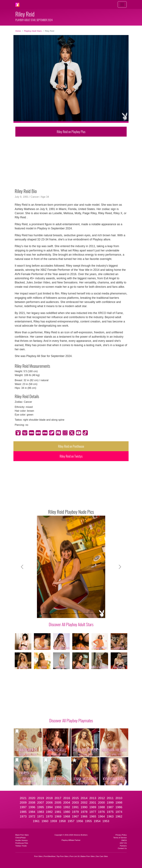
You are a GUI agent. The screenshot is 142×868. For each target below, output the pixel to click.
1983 (41, 812)
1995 (41, 807)
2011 (110, 798)
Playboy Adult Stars (33, 31)
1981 (58, 812)
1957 (71, 821)
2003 (75, 803)
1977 (93, 812)
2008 (32, 803)
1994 (49, 807)
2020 (32, 798)
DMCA (124, 840)
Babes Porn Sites (88, 856)
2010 (119, 798)
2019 (41, 798)
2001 (93, 803)
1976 (101, 812)
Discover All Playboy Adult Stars (71, 624)
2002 (84, 803)
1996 (32, 807)
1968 (67, 816)
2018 (49, 798)
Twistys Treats (21, 846)
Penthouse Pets (22, 843)
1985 (23, 812)
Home (18, 31)
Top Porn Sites (62, 856)
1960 (45, 821)
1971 (41, 816)
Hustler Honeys (21, 840)
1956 (80, 821)
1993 (58, 807)
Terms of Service (120, 838)
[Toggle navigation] (122, 4)
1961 (36, 821)
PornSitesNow (49, 856)
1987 (110, 807)
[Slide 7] (80, 614)
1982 (49, 812)
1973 (23, 816)
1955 (88, 821)
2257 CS (123, 843)
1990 (84, 807)
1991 (75, 807)
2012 (101, 798)
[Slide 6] (74, 614)
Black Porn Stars (22, 835)
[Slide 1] (45, 614)
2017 (58, 798)
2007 (41, 803)
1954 (97, 821)
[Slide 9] (91, 614)
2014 (84, 798)
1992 (67, 807)
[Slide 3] (57, 614)
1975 (110, 812)
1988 (101, 807)
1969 (58, 816)
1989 (93, 807)
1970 (49, 816)
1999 (110, 803)
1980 (67, 812)
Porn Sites (38, 856)
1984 (32, 812)
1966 (84, 816)
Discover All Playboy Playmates (71, 720)
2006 (49, 803)
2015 (75, 798)
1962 (119, 816)
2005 (58, 803)
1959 (54, 821)
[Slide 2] (51, 614)
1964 (101, 816)
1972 (32, 816)
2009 (23, 803)
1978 (84, 812)
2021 (23, 798)
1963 (110, 816)
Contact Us (122, 848)
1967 (75, 816)
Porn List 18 (75, 856)
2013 (93, 798)
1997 (23, 807)
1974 (119, 812)
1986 (119, 807)
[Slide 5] (68, 614)
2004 (67, 803)
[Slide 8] (85, 614)
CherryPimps (21, 838)
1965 (93, 816)
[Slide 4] (62, 614)
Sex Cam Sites (102, 856)
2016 (67, 798)
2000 (101, 803)
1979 (75, 812)
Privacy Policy (121, 835)
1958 (62, 821)
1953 (106, 821)
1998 (119, 803)
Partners (123, 846)
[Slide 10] (97, 614)
